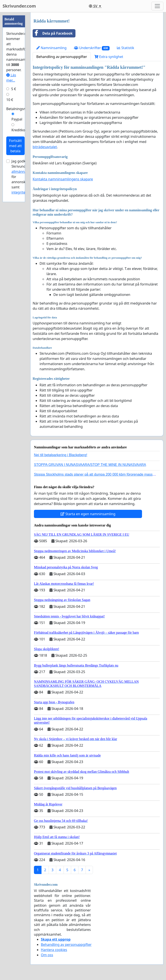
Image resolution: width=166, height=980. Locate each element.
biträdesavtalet (45, 147)
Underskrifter (92, 48)
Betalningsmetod (20, 109)
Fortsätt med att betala (15, 146)
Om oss (47, 955)
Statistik (126, 48)
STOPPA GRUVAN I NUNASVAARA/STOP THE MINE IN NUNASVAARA (90, 465)
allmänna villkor (24, 172)
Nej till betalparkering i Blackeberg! (61, 455)
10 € (10, 100)
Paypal (17, 119)
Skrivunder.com (19, 6)
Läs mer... (11, 78)
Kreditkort (20, 130)
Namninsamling (51, 48)
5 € (14, 89)
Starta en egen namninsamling (88, 514)
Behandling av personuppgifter (62, 57)
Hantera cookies (54, 950)
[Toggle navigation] (157, 6)
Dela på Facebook (53, 33)
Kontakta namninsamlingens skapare (63, 179)
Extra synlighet (109, 57)
